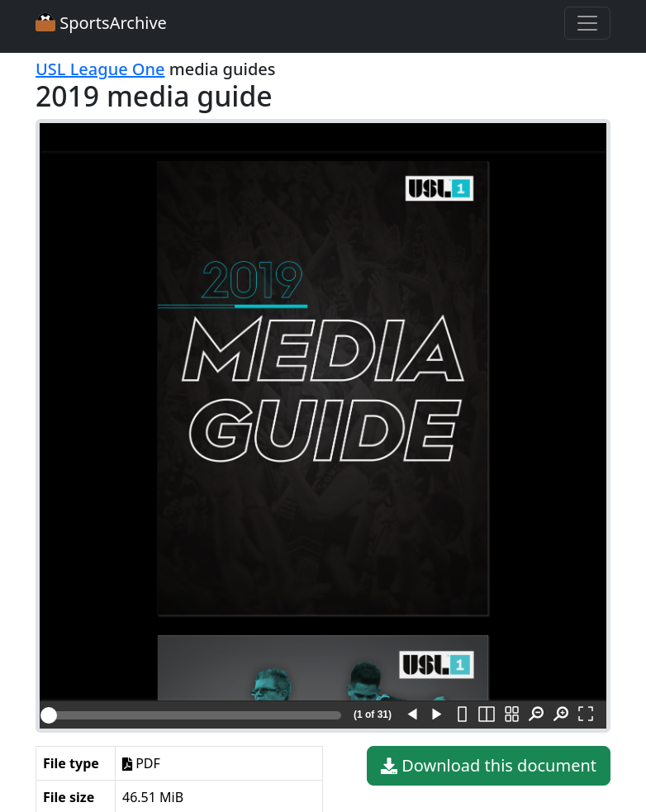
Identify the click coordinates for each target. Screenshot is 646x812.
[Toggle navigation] (587, 23)
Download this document (489, 766)
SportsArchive (101, 23)
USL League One (100, 69)
